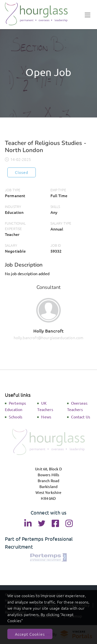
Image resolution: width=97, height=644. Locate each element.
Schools (16, 417)
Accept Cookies (30, 634)
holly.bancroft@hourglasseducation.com (49, 338)
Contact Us (81, 417)
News (46, 417)
